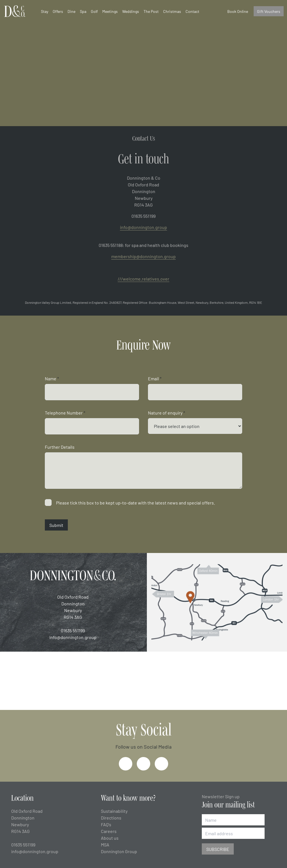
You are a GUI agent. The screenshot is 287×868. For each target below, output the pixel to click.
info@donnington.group (143, 227)
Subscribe (218, 849)
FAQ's (106, 824)
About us (110, 838)
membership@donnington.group (143, 256)
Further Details (60, 447)
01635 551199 (73, 630)
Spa (83, 11)
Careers (109, 831)
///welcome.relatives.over (143, 279)
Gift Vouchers (269, 11)
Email (155, 378)
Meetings (110, 11)
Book (238, 11)
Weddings (131, 11)
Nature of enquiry (166, 413)
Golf (94, 11)
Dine (71, 11)
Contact (192, 11)
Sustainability (114, 811)
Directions (111, 818)
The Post (151, 11)
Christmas (172, 11)
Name (52, 378)
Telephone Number (65, 413)
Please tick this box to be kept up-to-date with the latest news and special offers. (136, 503)
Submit (56, 525)
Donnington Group (119, 851)
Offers (58, 11)
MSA (105, 844)
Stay (45, 11)
